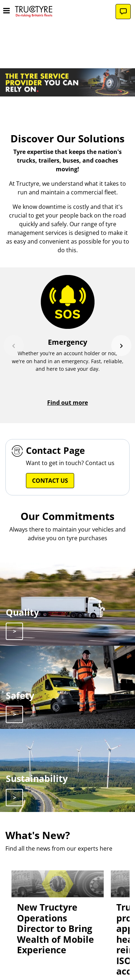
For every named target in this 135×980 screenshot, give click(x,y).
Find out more (67, 403)
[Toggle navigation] (7, 11)
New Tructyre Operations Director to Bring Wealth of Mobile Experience (55, 929)
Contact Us (50, 481)
